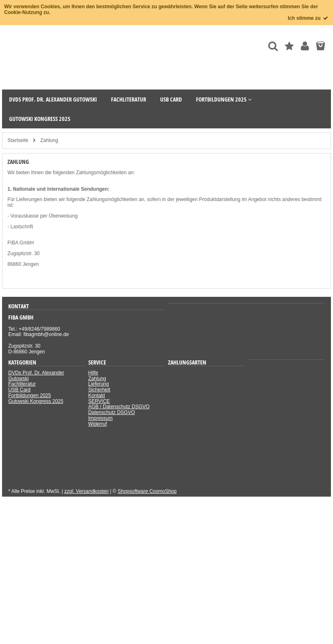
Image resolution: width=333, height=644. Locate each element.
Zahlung (97, 379)
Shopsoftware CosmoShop (147, 491)
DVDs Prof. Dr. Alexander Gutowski (36, 376)
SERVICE (99, 401)
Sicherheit (99, 390)
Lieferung (99, 384)
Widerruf (98, 424)
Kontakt (97, 395)
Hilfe (93, 373)
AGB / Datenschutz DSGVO (119, 407)
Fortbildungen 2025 (30, 395)
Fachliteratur (22, 384)
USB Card (19, 390)
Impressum (100, 418)
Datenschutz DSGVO (112, 412)
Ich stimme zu (308, 18)
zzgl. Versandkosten (86, 491)
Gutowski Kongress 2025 (36, 401)
